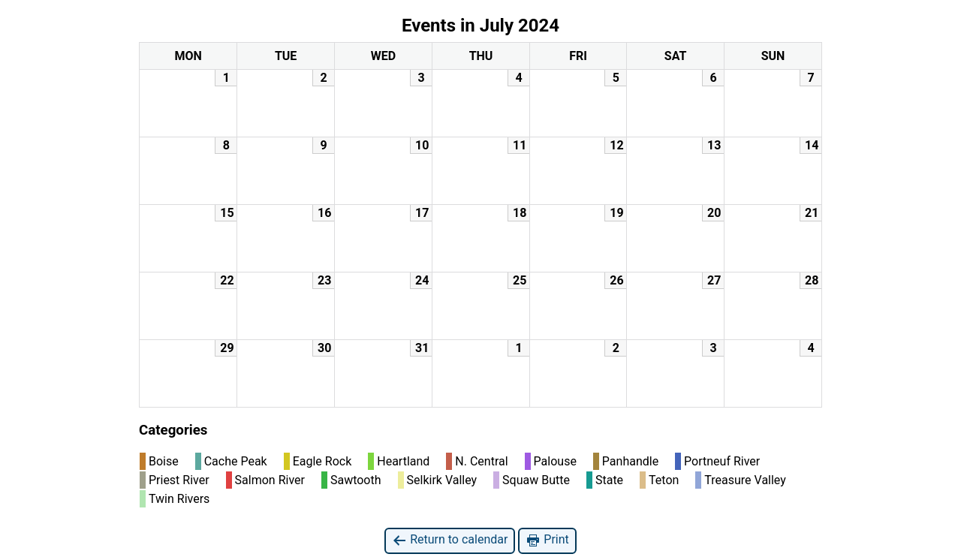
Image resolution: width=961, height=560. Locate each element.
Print (547, 540)
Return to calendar (450, 540)
